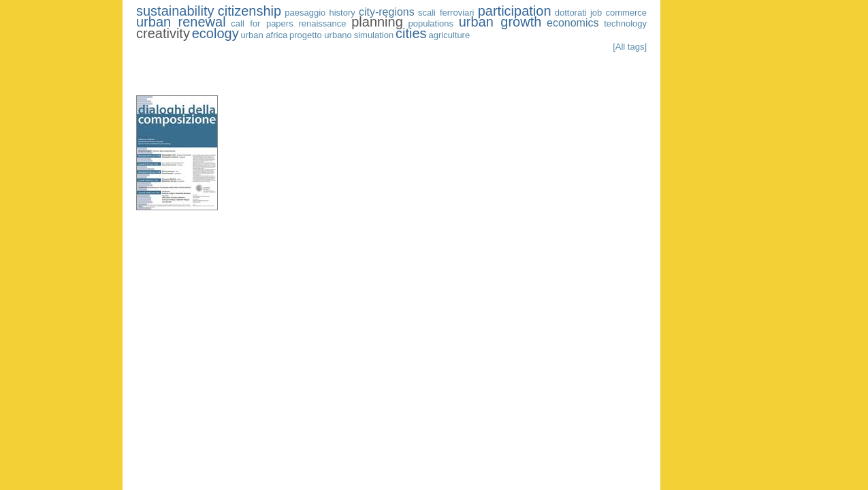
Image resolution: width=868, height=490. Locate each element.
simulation (374, 35)
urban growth (500, 22)
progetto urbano (321, 35)
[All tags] (630, 47)
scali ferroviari (446, 13)
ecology (215, 33)
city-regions (387, 12)
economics (573, 23)
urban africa (264, 35)
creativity (163, 33)
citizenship (250, 11)
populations (431, 23)
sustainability (175, 11)
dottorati (571, 13)
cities (411, 33)
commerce (626, 13)
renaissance (322, 23)
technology (625, 23)
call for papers (262, 23)
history (342, 13)
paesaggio (305, 13)
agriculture (449, 35)
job (596, 13)
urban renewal (181, 22)
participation (515, 11)
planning (377, 22)
